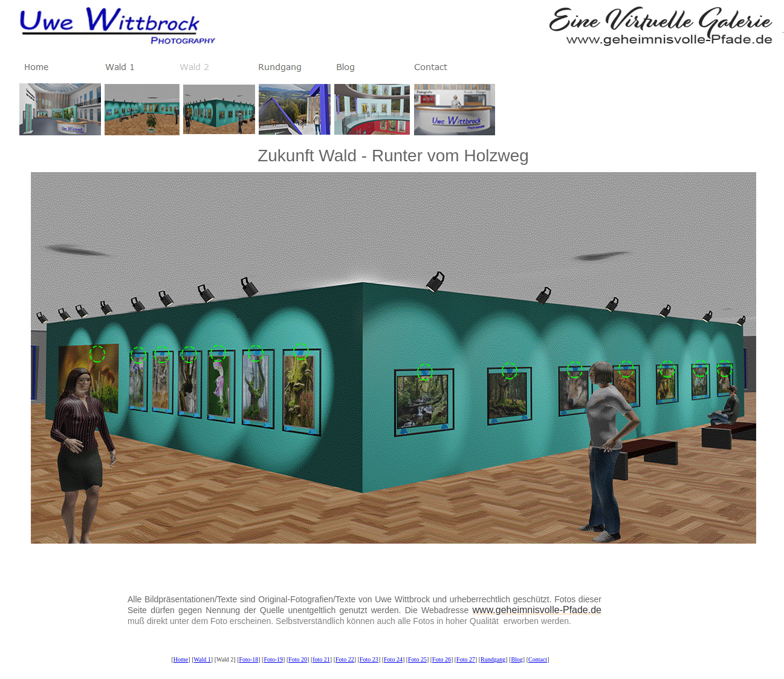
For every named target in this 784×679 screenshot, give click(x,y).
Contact (538, 659)
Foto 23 (369, 659)
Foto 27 (466, 659)
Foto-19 (273, 659)
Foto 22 (345, 659)
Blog (517, 659)
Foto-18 (249, 659)
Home (181, 659)
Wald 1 (202, 659)
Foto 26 (442, 659)
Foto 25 (417, 659)
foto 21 (321, 659)
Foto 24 (393, 659)
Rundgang (493, 659)
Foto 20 (298, 659)
